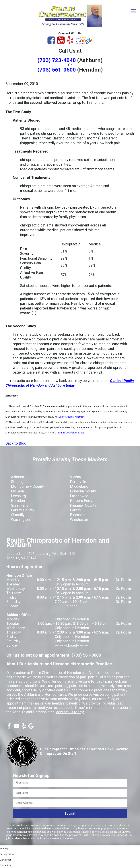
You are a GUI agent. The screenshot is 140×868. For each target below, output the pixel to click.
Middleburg (79, 486)
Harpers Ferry (81, 501)
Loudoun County (83, 491)
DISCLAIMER (125, 832)
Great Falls (20, 505)
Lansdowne (79, 496)
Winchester (79, 520)
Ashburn (17, 477)
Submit (70, 813)
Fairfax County (23, 510)
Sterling (17, 482)
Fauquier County (83, 505)
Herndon (18, 501)
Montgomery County (27, 486)
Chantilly (18, 515)
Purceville (78, 482)
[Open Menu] (133, 11)
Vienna (75, 477)
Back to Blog (16, 443)
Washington (20, 520)
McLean (17, 491)
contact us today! (70, 712)
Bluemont (78, 515)
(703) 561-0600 (57, 70)
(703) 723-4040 (57, 60)
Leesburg (18, 496)
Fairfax (76, 510)
